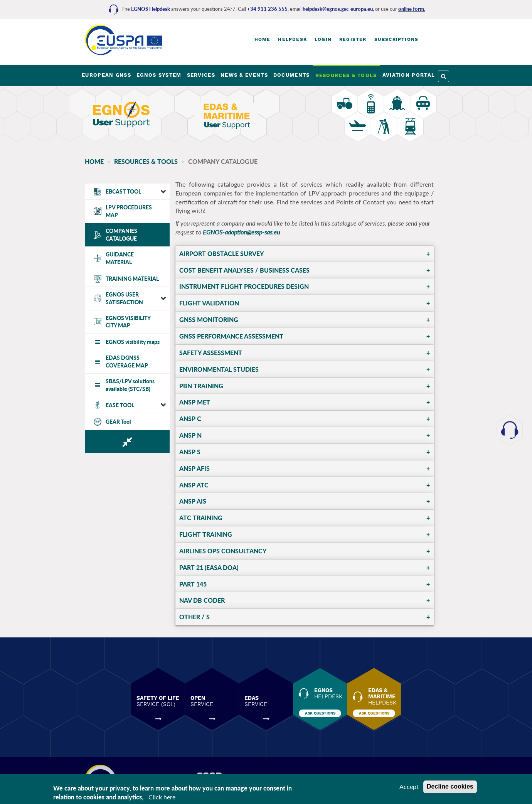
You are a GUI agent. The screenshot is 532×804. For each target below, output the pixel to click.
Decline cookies (450, 786)
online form (411, 9)
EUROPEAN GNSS (106, 75)
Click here (162, 797)
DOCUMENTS (292, 75)
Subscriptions (396, 39)
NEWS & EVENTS (244, 75)
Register (353, 39)
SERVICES (201, 75)
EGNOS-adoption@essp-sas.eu (241, 232)
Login (323, 39)
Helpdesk (292, 39)
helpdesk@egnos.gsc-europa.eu (338, 9)
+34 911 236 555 (267, 9)
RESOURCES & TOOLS (346, 75)
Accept (409, 786)
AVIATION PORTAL (409, 75)
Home (263, 39)
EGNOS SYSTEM (159, 75)
